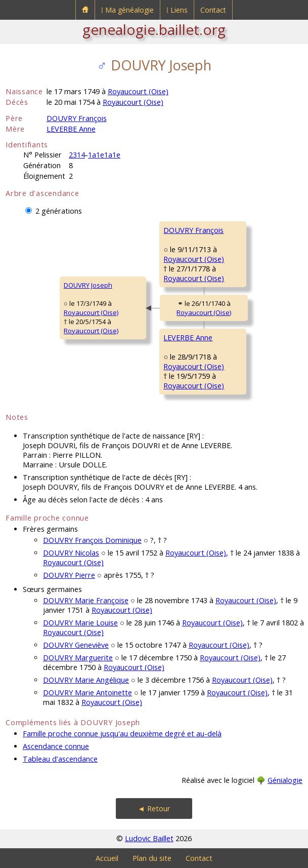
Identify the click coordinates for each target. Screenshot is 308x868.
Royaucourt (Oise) (138, 91)
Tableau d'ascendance (60, 759)
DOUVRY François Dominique (92, 540)
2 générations (59, 211)
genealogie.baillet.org (154, 29)
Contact (213, 10)
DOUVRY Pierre (69, 575)
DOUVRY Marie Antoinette (87, 693)
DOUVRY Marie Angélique (86, 680)
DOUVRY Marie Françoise (86, 600)
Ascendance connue (56, 746)
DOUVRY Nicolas (71, 553)
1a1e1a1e (104, 155)
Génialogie (285, 780)
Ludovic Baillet (149, 838)
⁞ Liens (177, 10)
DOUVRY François (77, 118)
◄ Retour (154, 808)
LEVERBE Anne (71, 129)
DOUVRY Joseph (88, 285)
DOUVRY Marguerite (78, 658)
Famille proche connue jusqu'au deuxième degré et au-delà (122, 734)
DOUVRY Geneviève (76, 645)
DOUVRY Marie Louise (80, 623)
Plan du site (152, 858)
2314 (77, 155)
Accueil (107, 858)
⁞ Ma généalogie (127, 10)
